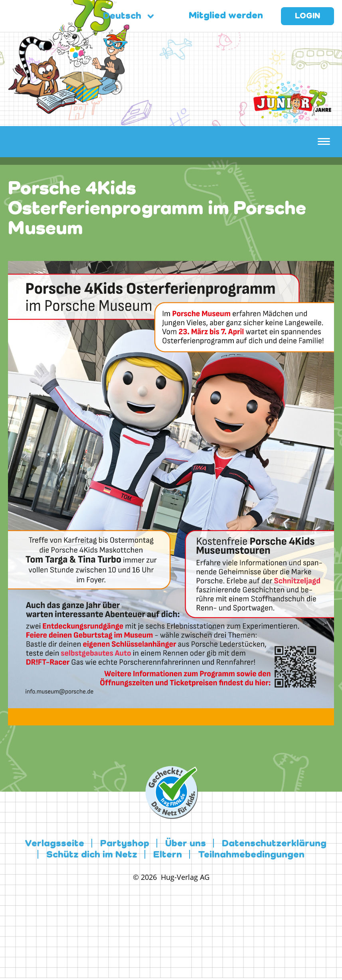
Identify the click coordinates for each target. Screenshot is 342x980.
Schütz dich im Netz (92, 855)
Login (307, 16)
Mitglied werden (224, 16)
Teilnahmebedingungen (251, 855)
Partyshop (125, 844)
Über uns (186, 844)
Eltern (168, 855)
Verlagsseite (54, 844)
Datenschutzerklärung (274, 844)
